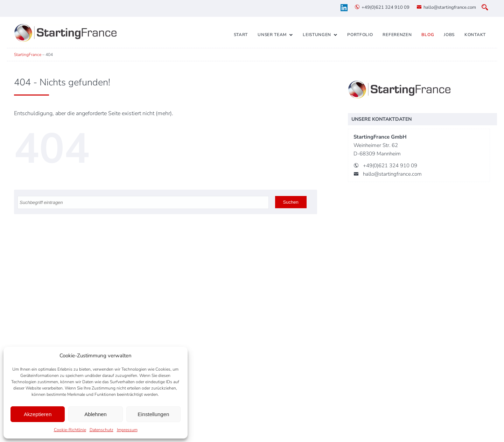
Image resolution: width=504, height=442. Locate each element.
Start (241, 35)
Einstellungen (153, 414)
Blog (428, 35)
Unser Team (272, 35)
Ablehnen (95, 414)
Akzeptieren (38, 414)
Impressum (127, 430)
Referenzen (397, 35)
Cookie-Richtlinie (70, 430)
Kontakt (475, 35)
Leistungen (317, 35)
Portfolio (360, 35)
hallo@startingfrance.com (450, 7)
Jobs (449, 35)
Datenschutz (101, 430)
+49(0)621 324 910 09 (386, 7)
